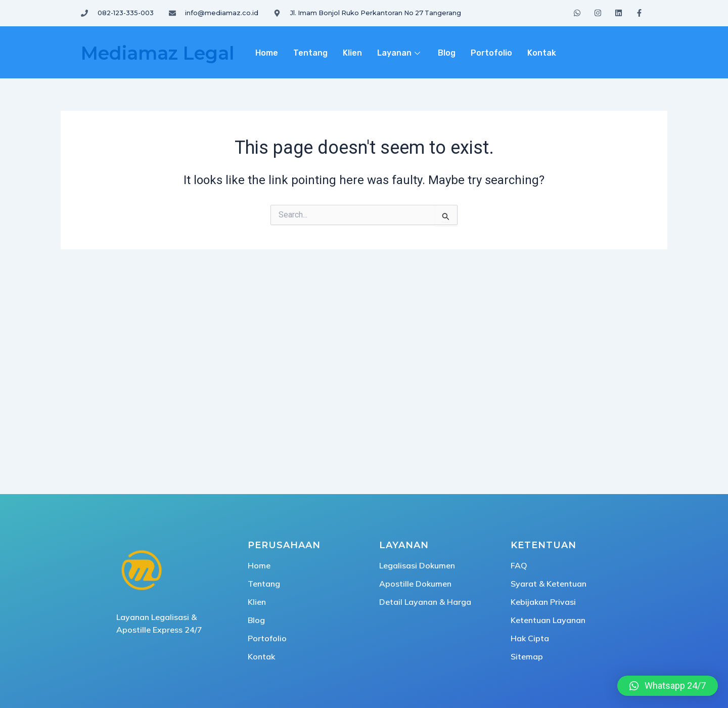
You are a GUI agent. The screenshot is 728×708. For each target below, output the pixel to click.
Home (267, 53)
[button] (668, 686)
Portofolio (491, 53)
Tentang (310, 53)
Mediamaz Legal (157, 53)
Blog (447, 53)
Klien (352, 53)
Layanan (400, 53)
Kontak (542, 53)
